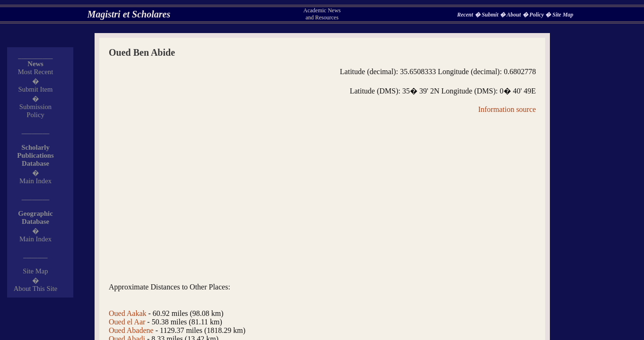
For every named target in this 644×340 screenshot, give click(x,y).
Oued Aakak (128, 313)
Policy (538, 15)
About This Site (36, 289)
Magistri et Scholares (129, 14)
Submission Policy (35, 111)
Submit (491, 15)
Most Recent (36, 72)
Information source (507, 109)
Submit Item (36, 89)
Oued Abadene (131, 330)
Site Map (563, 15)
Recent (466, 15)
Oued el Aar (127, 322)
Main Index (35, 181)
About (515, 15)
